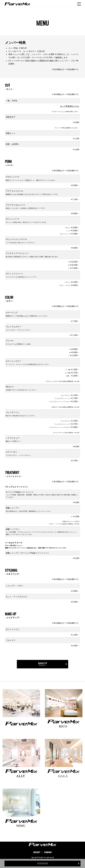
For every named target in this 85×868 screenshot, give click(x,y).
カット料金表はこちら (70, 106)
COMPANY (48, 852)
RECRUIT (37, 852)
